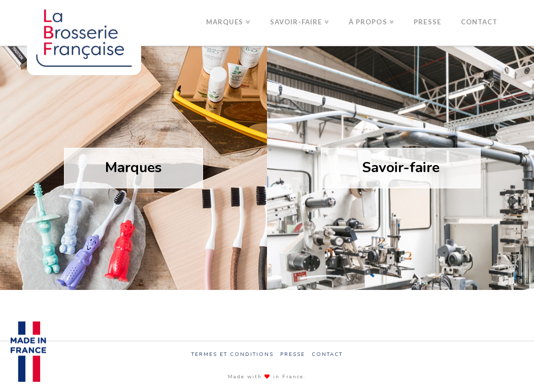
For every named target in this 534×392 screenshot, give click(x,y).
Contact (327, 355)
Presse (293, 355)
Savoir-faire (401, 168)
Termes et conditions (232, 355)
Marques (133, 168)
